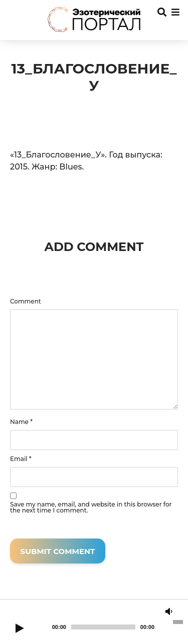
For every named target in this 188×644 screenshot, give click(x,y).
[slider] (103, 627)
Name (21, 422)
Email (21, 459)
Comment (26, 301)
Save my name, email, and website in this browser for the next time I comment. (91, 507)
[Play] (20, 629)
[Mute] (169, 612)
